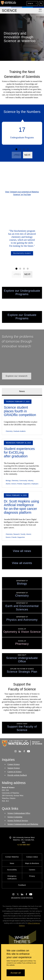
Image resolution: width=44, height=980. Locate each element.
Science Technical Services (18, 821)
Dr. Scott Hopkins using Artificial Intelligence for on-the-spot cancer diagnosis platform (21, 507)
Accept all (16, 973)
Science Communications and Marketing (23, 824)
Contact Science (14, 764)
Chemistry (9, 431)
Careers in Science (14, 772)
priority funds (33, 710)
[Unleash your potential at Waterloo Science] (22, 179)
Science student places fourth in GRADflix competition (20, 411)
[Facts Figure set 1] (16, 149)
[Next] (28, 155)
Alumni (8, 484)
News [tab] (22, 391)
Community (23, 481)
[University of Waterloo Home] (8, 3)
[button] (32, 3)
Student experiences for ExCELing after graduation (19, 452)
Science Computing (15, 817)
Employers (35, 484)
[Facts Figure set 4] (28, 149)
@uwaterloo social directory (22, 898)
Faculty (23, 534)
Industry (31, 481)
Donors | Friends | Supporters (21, 484)
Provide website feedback (17, 775)
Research (16, 534)
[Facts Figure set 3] (24, 149)
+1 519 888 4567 (24, 845)
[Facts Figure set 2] (20, 149)
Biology (8, 481)
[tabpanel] (22, 468)
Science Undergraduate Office (19, 813)
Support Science (14, 768)
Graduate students (19, 431)
